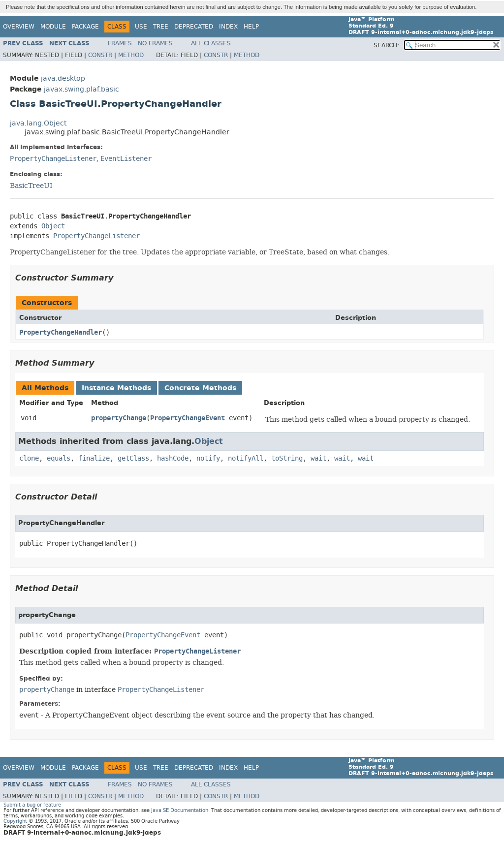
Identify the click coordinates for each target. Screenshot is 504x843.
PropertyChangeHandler (61, 332)
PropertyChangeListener (53, 159)
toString (287, 458)
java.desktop (63, 78)
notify (208, 458)
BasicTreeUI (31, 186)
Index (228, 27)
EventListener (126, 159)
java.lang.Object (38, 123)
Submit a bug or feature (32, 805)
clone (29, 458)
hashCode (173, 458)
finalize (94, 458)
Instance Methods (116, 388)
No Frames (155, 43)
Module (53, 27)
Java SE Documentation (180, 810)
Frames (120, 43)
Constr (100, 55)
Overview (19, 27)
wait (318, 458)
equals (59, 458)
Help (251, 27)
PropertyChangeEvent (188, 418)
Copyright (15, 821)
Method (131, 55)
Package (85, 27)
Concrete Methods (200, 388)
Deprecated (194, 27)
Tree (161, 27)
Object (53, 226)
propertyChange (119, 418)
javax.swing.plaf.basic (81, 89)
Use (141, 27)
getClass (133, 458)
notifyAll (246, 458)
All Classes (211, 43)
